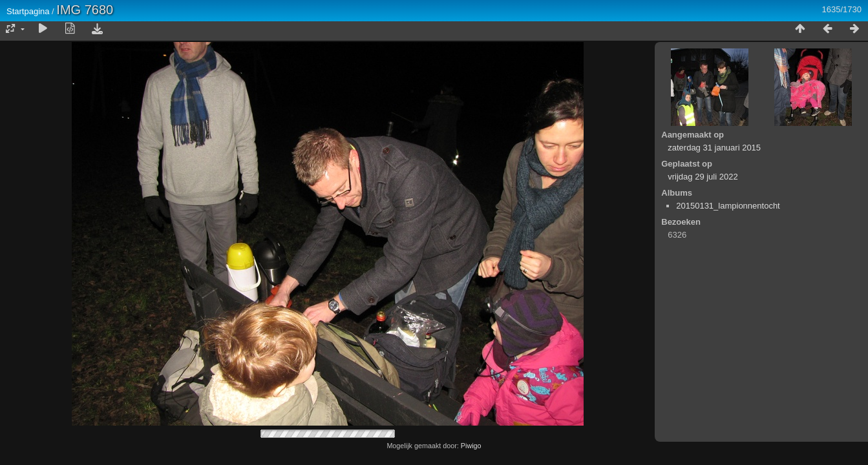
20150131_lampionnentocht (728, 206)
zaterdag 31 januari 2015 (714, 148)
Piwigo (471, 446)
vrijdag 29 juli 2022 (703, 177)
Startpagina (28, 11)
